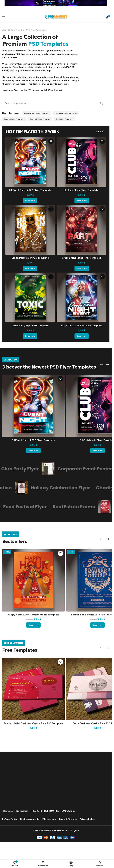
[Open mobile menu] (4, 17)
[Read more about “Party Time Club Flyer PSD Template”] (82, 336)
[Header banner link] (56, 3)
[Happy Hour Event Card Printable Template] (33, 580)
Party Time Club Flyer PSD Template (82, 325)
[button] (101, 364)
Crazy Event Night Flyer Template (82, 258)
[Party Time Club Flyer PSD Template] (82, 297)
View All (100, 132)
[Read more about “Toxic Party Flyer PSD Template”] (30, 336)
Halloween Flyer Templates (66, 113)
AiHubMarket (59, 830)
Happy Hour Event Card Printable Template (33, 614)
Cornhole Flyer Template (40, 119)
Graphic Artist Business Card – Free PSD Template (33, 723)
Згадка (74, 830)
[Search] (54, 103)
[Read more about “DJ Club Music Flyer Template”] (82, 201)
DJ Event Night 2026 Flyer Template (30, 190)
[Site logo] (56, 17)
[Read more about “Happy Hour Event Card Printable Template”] (33, 625)
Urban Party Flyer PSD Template (30, 258)
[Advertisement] (38, 779)
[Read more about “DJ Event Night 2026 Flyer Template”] (30, 201)
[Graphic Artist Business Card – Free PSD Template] (33, 689)
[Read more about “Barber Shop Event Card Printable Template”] (97, 625)
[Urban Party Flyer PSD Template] (30, 230)
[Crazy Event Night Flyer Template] (82, 230)
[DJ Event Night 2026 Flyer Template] (30, 162)
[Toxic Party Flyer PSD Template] (30, 297)
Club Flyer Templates (65, 119)
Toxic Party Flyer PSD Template (30, 325)
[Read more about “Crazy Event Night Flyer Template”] (82, 268)
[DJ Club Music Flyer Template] (82, 162)
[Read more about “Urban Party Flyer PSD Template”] (30, 268)
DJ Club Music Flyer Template (82, 190)
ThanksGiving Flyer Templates (37, 113)
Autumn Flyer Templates (14, 119)
